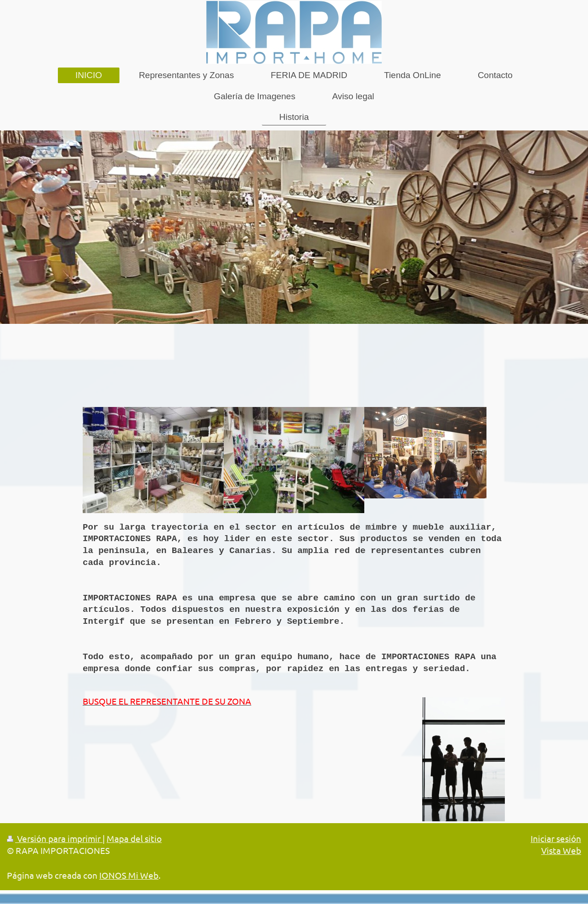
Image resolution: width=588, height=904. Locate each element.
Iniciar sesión (556, 838)
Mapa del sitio (134, 838)
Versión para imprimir (55, 838)
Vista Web (561, 850)
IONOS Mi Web (129, 875)
